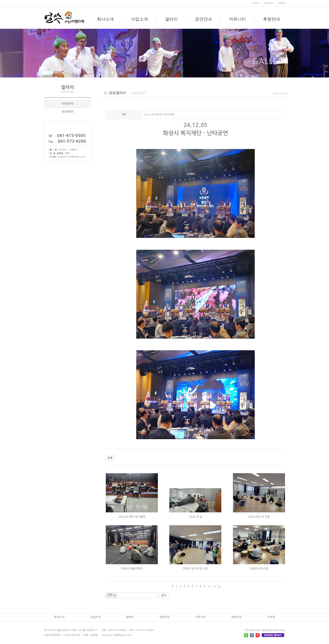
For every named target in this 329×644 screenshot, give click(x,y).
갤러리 (171, 19)
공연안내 (203, 19)
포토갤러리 (68, 103)
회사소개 (105, 19)
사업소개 (139, 19)
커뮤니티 (237, 19)
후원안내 (271, 19)
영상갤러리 (68, 112)
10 (209, 586)
